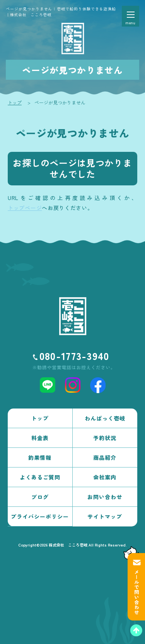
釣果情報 (40, 457)
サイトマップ (105, 516)
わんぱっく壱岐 (105, 418)
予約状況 (105, 438)
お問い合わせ (105, 497)
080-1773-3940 (74, 356)
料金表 (40, 438)
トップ (15, 102)
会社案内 (105, 477)
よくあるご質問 (40, 477)
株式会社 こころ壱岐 (68, 545)
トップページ (25, 208)
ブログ (40, 497)
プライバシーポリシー (40, 516)
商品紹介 (105, 457)
